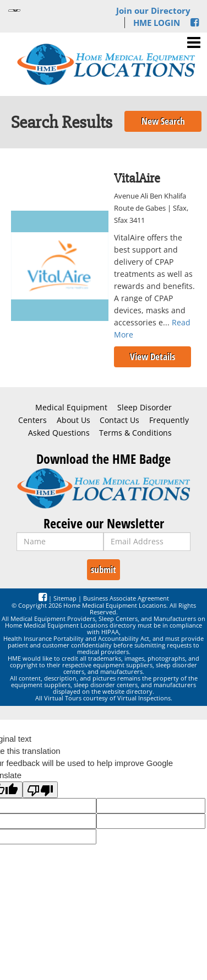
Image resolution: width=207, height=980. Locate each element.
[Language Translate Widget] (14, 10)
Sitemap (65, 598)
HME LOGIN (157, 23)
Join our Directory (153, 10)
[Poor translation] (40, 790)
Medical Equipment (71, 408)
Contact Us (119, 420)
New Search (163, 121)
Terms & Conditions (135, 433)
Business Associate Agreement (126, 598)
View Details (152, 357)
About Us (73, 420)
